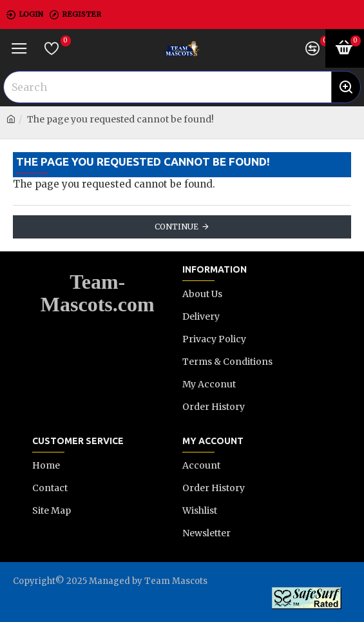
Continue (177, 227)
